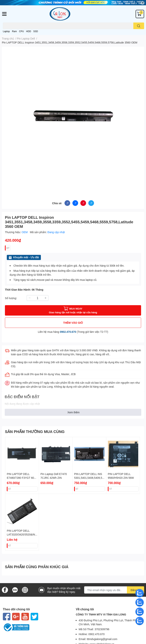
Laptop (6, 31)
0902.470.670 (68, 332)
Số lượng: (11, 298)
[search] (139, 26)
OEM (25, 232)
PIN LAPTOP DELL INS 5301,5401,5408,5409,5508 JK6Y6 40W (89, 478)
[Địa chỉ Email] (114, 590)
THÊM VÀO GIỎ (73, 323)
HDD (29, 31)
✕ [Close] (143, 3)
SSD (36, 31)
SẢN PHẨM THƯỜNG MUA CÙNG (35, 431)
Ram (14, 31)
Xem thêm (74, 412)
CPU (21, 31)
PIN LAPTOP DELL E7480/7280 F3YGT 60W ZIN (22, 478)
